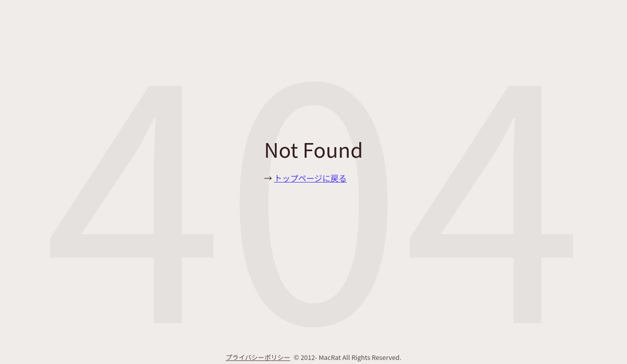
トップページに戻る (310, 178)
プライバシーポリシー (258, 357)
